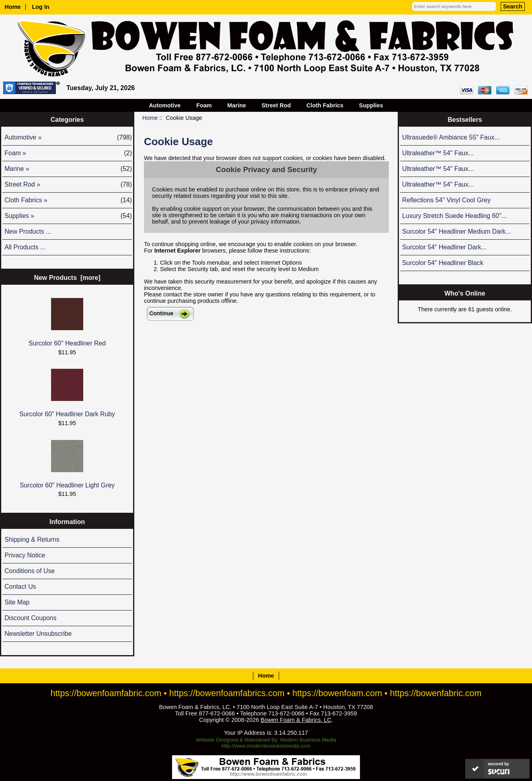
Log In (41, 7)
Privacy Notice (25, 555)
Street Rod (276, 105)
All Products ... (25, 247)
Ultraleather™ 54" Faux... (438, 153)
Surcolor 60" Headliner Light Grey (67, 464)
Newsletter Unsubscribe (38, 634)
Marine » (68, 169)
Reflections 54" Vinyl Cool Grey (446, 200)
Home (13, 7)
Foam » (68, 153)
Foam (204, 105)
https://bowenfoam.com (337, 693)
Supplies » (68, 216)
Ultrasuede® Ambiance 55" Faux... (451, 137)
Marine (236, 105)
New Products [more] (67, 278)
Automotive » (68, 138)
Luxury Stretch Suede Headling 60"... (454, 216)
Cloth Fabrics (325, 105)
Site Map (17, 602)
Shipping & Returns (32, 540)
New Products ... (28, 231)
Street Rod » (68, 185)
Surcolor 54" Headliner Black (443, 263)
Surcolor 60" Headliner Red (67, 322)
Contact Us (20, 587)
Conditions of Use (30, 571)
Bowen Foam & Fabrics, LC (296, 720)
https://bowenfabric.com (436, 693)
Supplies (371, 105)
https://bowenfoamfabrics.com (227, 693)
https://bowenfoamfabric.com (106, 693)
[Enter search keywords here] (454, 6)
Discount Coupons (30, 618)
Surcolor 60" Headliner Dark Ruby (67, 393)
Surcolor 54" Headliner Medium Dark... (456, 231)
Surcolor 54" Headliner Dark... (444, 247)
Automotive (165, 105)
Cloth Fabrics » (68, 200)
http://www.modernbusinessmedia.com (266, 746)
